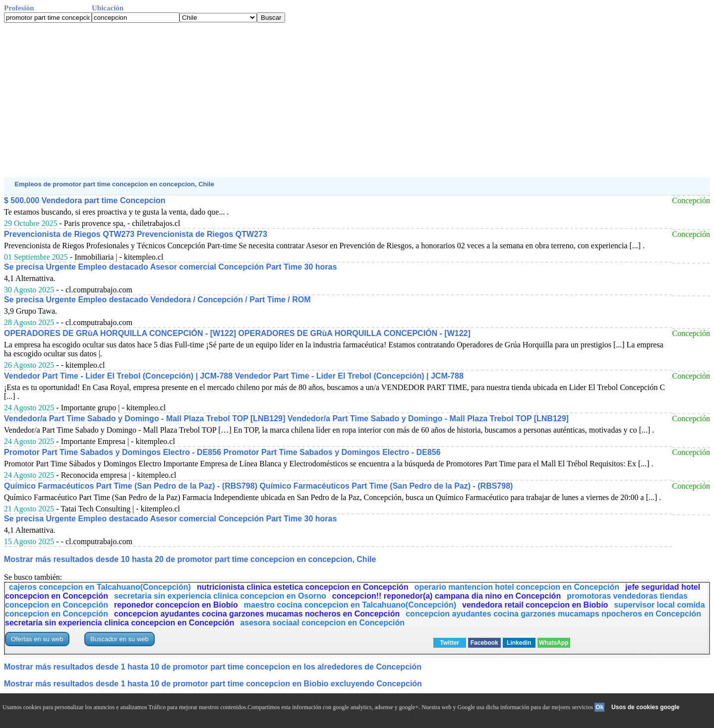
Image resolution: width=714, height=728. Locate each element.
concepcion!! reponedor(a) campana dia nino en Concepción (446, 596)
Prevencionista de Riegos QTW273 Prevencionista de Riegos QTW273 (136, 234)
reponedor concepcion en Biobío (176, 605)
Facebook (484, 643)
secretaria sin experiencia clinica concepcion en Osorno (220, 596)
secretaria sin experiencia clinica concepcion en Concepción (119, 623)
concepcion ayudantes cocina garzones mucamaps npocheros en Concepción (553, 614)
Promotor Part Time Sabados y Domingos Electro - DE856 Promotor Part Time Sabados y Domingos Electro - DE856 (222, 452)
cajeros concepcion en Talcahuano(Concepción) (100, 587)
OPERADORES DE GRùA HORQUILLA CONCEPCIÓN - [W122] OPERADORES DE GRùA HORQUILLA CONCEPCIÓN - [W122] (237, 333)
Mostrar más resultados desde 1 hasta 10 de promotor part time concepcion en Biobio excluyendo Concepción (213, 684)
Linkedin (519, 643)
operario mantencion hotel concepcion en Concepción (517, 587)
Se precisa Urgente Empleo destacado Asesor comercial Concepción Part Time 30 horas (170, 267)
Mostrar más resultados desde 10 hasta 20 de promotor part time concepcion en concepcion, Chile (190, 559)
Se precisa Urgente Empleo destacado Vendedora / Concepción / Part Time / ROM (157, 300)
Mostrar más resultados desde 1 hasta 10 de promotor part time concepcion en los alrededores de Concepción (213, 667)
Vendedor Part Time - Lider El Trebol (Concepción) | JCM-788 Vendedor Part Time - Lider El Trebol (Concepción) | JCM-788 (234, 376)
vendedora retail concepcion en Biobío (535, 605)
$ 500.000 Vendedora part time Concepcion (85, 200)
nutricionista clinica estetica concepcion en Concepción (303, 587)
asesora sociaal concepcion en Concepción (322, 623)
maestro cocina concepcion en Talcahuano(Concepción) (350, 605)
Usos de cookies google (645, 707)
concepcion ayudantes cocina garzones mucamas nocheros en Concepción (257, 614)
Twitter (450, 643)
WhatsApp (554, 643)
